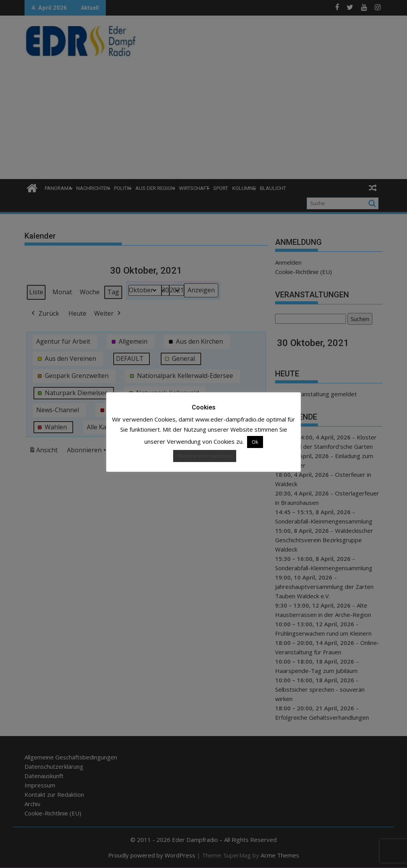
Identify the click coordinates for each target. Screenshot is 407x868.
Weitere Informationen (205, 456)
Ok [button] (255, 442)
